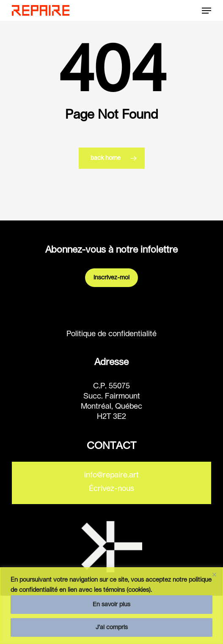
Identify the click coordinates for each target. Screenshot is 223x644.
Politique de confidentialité (111, 334)
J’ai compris (112, 627)
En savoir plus (111, 605)
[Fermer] (214, 574)
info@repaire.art (111, 475)
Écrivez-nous (111, 489)
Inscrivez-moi (111, 278)
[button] (206, 11)
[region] (111, 606)
